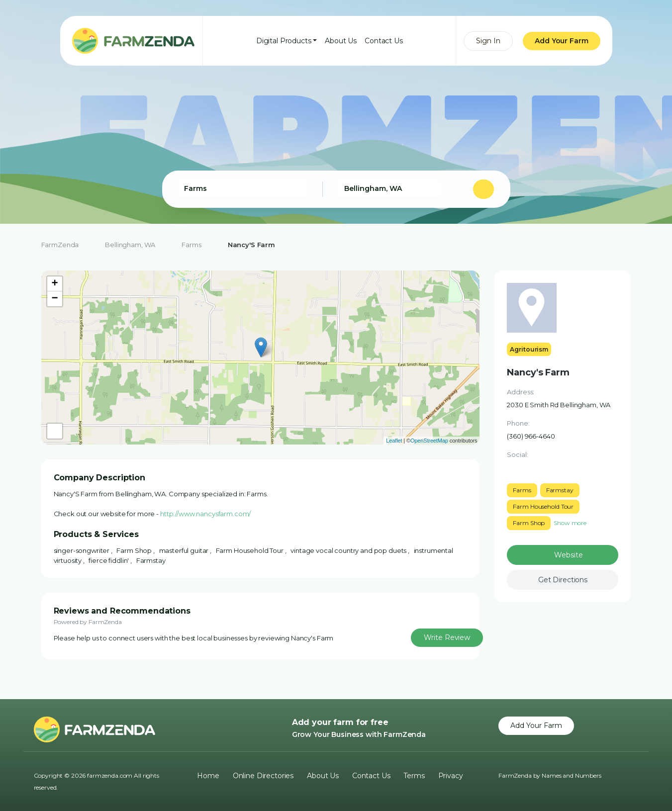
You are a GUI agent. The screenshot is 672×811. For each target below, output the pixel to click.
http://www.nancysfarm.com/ (205, 514)
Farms (191, 245)
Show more (570, 523)
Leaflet (394, 441)
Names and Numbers (572, 775)
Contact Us (384, 41)
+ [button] (55, 284)
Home (208, 776)
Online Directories (263, 776)
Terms (414, 776)
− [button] (55, 299)
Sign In (488, 41)
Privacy (451, 776)
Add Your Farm (561, 41)
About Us (341, 41)
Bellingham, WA (130, 245)
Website (568, 555)
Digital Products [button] (284, 41)
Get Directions (563, 580)
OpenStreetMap (429, 441)
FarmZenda (60, 245)
